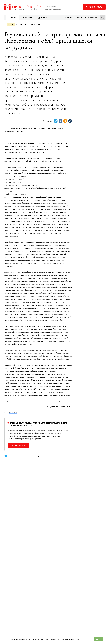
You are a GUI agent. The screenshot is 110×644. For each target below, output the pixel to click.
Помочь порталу (18, 445)
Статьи (11, 24)
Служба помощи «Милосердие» (86, 18)
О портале (68, 18)
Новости (22, 24)
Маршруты (35, 24)
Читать (13, 17)
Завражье (13, 413)
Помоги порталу (94, 7)
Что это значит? (75, 639)
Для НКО (43, 18)
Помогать (27, 18)
